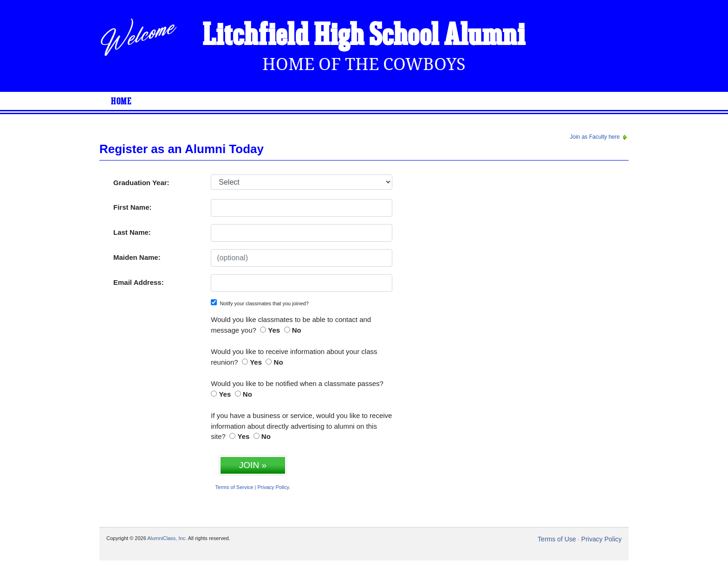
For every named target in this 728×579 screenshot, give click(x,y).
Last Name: (132, 232)
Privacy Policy (273, 487)
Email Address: (139, 282)
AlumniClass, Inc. (167, 538)
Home (121, 102)
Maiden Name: (137, 257)
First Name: (133, 207)
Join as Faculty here (599, 137)
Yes (274, 330)
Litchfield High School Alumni (364, 36)
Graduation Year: (141, 183)
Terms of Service (234, 487)
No (297, 330)
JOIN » (253, 465)
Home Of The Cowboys (364, 64)
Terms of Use (557, 539)
